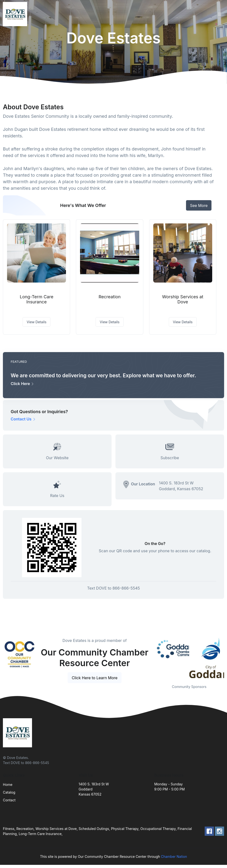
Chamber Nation (174, 856)
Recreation (109, 297)
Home (8, 785)
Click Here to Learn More (95, 678)
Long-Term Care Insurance (36, 299)
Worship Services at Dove (183, 299)
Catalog (9, 792)
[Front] (16, 14)
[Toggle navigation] (219, 14)
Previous (151, 658)
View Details (36, 322)
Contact (9, 800)
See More (199, 205)
